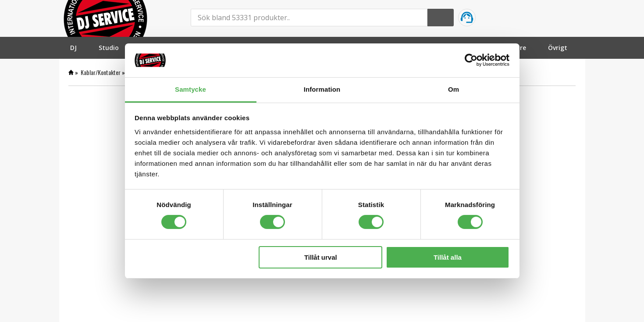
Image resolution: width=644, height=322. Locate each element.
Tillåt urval (321, 257)
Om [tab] (454, 89)
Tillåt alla (448, 257)
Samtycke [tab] (190, 89)
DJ (73, 48)
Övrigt (558, 48)
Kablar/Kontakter (101, 72)
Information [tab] (322, 89)
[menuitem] (73, 48)
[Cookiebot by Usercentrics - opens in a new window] (471, 60)
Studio (109, 48)
